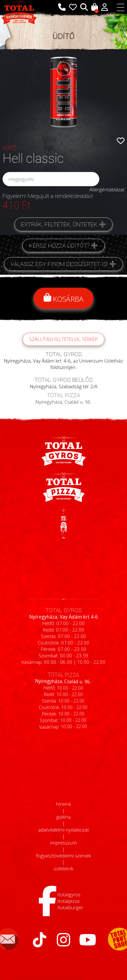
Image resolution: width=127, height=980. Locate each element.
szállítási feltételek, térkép (63, 347)
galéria (63, 817)
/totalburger (70, 907)
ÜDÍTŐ (63, 36)
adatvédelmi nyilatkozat (64, 830)
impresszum (63, 843)
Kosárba (63, 298)
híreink (63, 804)
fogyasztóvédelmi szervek (64, 856)
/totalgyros (69, 894)
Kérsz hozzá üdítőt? (59, 246)
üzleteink (63, 868)
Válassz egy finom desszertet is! (59, 264)
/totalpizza (68, 901)
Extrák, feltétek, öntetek (59, 224)
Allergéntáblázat (107, 189)
